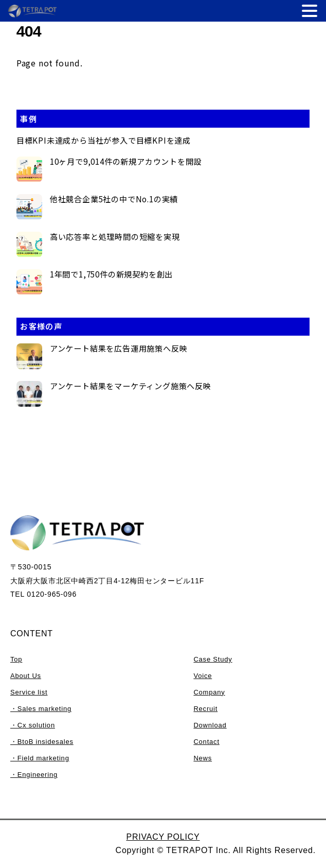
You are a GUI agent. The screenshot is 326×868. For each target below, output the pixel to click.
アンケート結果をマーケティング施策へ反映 (131, 386)
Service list (29, 692)
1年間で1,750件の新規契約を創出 (111, 274)
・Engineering (34, 775)
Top (16, 659)
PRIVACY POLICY (163, 837)
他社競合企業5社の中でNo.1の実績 (114, 199)
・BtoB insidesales (42, 742)
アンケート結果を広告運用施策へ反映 (119, 349)
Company (209, 692)
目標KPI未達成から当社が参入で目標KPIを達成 (104, 141)
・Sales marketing (41, 709)
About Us (26, 676)
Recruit (205, 709)
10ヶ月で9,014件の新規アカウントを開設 (126, 162)
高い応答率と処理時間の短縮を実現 (115, 237)
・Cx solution (33, 725)
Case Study (213, 659)
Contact (206, 742)
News (203, 758)
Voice (203, 676)
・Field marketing (40, 758)
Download (210, 725)
